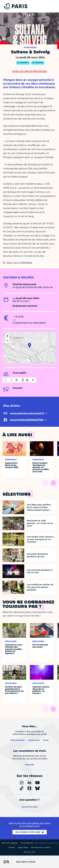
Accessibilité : (39, 843)
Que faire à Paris (26, 862)
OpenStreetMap (44, 362)
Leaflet (30, 362)
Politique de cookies (41, 847)
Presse (12, 847)
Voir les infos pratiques (29, 71)
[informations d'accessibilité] (19, 380)
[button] (29, 345)
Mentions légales (10, 843)
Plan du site (29, 852)
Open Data (23, 847)
